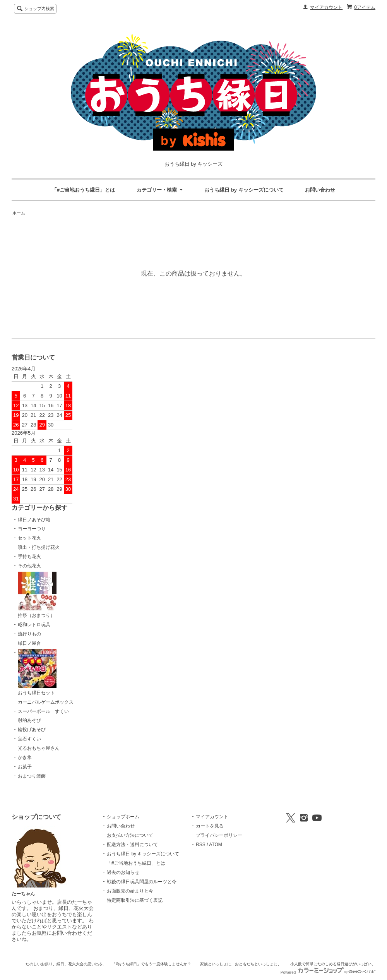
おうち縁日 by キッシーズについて (244, 190)
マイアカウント (326, 7)
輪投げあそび (32, 730)
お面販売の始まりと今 (130, 891)
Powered (328, 972)
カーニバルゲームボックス (46, 702)
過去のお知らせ (123, 872)
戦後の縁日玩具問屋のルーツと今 (142, 882)
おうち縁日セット (37, 672)
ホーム (19, 213)
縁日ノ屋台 (29, 643)
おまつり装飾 (32, 776)
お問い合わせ (320, 190)
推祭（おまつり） (37, 595)
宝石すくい (29, 739)
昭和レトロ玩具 (34, 625)
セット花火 (29, 538)
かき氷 (25, 757)
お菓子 (25, 767)
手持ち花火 (29, 557)
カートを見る (210, 826)
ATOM (216, 845)
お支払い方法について (130, 835)
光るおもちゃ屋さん (39, 748)
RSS (201, 845)
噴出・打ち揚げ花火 (39, 547)
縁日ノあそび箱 (34, 520)
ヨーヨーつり (32, 529)
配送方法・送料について (132, 845)
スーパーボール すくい (43, 711)
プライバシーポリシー (219, 835)
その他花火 (29, 566)
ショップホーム (123, 817)
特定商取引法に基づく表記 (135, 900)
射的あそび (29, 720)
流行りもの (29, 634)
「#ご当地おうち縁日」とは (83, 190)
